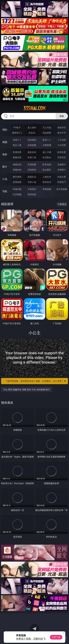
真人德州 (32, 127)
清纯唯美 (32, 170)
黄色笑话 (47, 182)
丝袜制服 (32, 145)
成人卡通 (47, 152)
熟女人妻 (17, 145)
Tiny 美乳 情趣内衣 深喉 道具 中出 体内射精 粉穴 (27, 389)
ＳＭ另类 (62, 145)
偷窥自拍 (17, 164)
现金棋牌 (47, 133)
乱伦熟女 (47, 157)
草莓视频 (47, 189)
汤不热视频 (62, 189)
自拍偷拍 (32, 140)
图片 (5, 167)
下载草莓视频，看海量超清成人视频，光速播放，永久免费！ (36, 381)
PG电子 (17, 127)
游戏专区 (62, 127)
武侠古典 (62, 177)
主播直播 (47, 145)
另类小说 (32, 182)
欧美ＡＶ (47, 140)
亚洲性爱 (17, 152)
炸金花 (32, 133)
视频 (5, 142)
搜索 (62, 116)
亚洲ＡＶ (17, 140)
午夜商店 (32, 189)
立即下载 (56, 637)
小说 (5, 179)
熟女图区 (47, 170)
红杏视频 (17, 194)
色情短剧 (32, 194)
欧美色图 (47, 164)
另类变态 (62, 157)
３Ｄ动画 (62, 140)
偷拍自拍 (32, 152)
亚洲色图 (32, 164)
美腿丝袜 (17, 170)
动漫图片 (62, 164)
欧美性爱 (62, 152)
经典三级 (32, 157)
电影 (5, 154)
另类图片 (62, 170)
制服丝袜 (17, 157)
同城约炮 (17, 189)
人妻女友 (47, 177)
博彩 (5, 130)
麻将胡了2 (17, 133)
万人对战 (47, 127)
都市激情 (17, 177)
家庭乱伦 (32, 177)
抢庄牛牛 (62, 133)
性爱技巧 (62, 182)
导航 (5, 191)
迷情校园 (17, 182)
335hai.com (34, 108)
